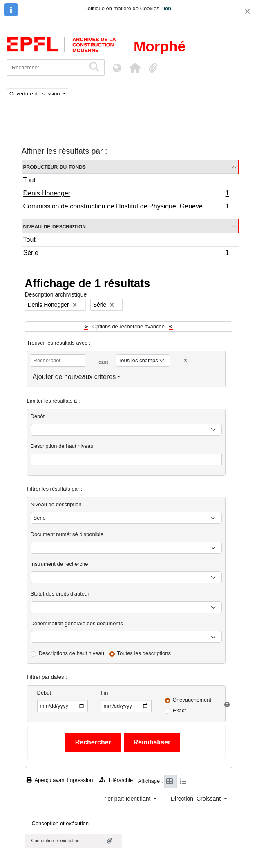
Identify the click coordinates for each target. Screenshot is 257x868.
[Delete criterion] (185, 360)
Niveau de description (55, 226)
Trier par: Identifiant (127, 799)
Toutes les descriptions (144, 653)
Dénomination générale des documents (77, 623)
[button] (135, 68)
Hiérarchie (116, 780)
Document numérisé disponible (67, 534)
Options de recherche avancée (128, 327)
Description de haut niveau (62, 446)
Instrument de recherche (59, 564)
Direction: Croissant (197, 799)
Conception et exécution (60, 823)
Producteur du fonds (55, 167)
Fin (105, 693)
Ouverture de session (35, 94)
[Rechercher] (46, 68)
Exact (180, 710)
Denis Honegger (126, 194)
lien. (168, 8)
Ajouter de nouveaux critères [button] (74, 377)
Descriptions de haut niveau (72, 653)
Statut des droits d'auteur (60, 594)
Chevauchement (192, 700)
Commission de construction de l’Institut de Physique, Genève (126, 207)
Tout (29, 180)
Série (126, 254)
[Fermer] (247, 11)
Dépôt (38, 416)
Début (44, 693)
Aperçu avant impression (60, 780)
